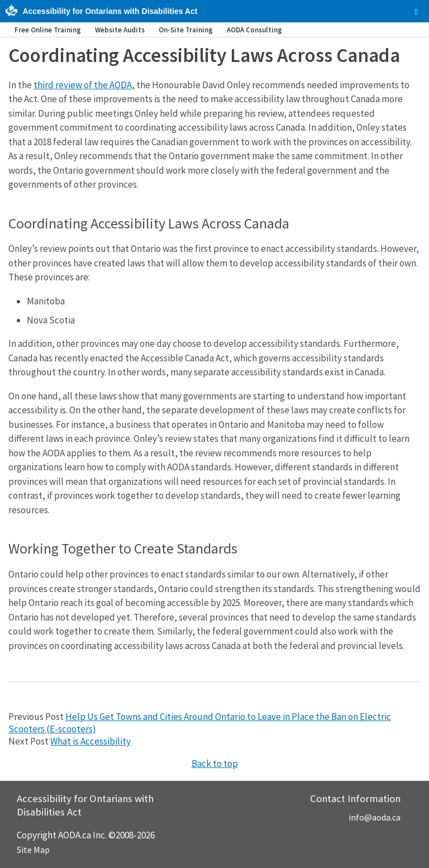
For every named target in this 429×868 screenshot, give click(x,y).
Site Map (33, 850)
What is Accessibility (90, 741)
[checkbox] (416, 12)
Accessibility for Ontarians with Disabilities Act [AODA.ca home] (110, 11)
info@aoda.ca (375, 817)
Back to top (215, 764)
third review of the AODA (83, 85)
